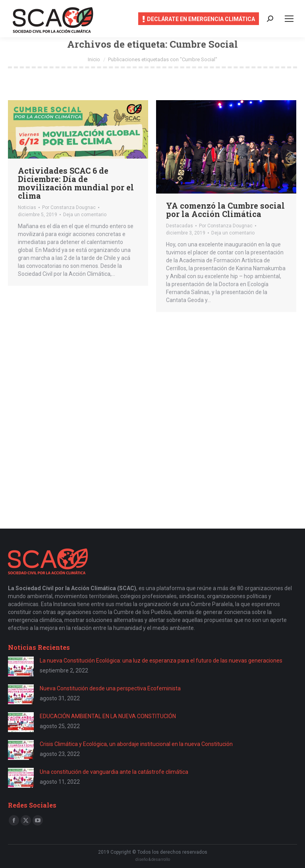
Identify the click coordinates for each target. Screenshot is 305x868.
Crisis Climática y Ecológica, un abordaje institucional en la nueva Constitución (136, 744)
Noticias (27, 207)
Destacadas (180, 226)
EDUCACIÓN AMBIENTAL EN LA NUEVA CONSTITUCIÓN (108, 716)
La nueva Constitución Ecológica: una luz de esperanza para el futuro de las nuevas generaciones (161, 661)
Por (69, 207)
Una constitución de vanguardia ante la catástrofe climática (114, 772)
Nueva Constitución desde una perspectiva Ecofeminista (110, 688)
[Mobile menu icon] (289, 19)
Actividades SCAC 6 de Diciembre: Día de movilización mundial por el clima (76, 183)
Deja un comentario (85, 215)
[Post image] (21, 666)
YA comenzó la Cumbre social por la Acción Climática (225, 210)
